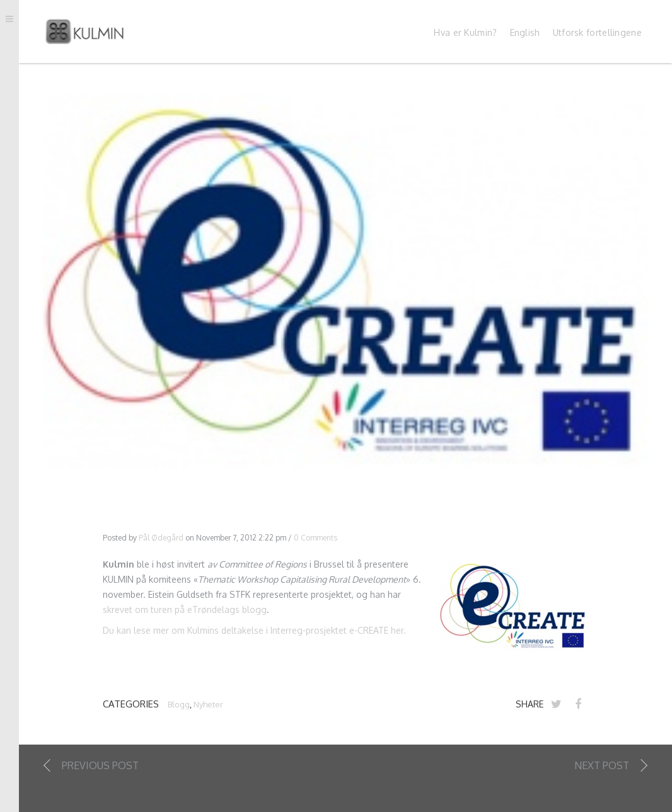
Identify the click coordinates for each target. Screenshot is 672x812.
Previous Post (100, 767)
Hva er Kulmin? (465, 34)
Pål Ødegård (161, 538)
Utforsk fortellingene (597, 34)
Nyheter (208, 706)
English (525, 34)
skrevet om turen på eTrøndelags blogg (185, 610)
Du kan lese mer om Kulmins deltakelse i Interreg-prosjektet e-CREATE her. (254, 632)
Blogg (179, 706)
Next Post (602, 767)
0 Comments (316, 538)
